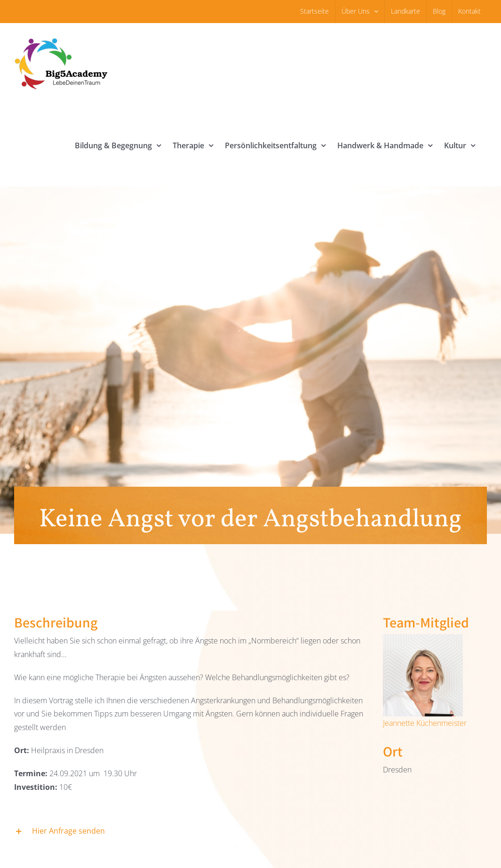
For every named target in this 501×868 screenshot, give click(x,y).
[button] (189, 832)
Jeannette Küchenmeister (425, 723)
